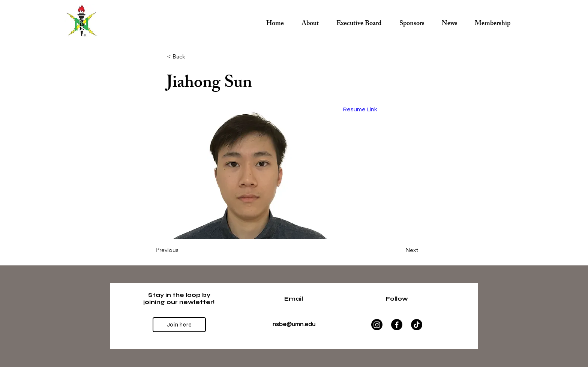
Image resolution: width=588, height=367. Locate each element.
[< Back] (192, 57)
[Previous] (181, 250)
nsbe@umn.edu (294, 324)
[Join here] (179, 325)
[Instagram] (377, 325)
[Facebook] (397, 325)
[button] (359, 21)
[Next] (399, 250)
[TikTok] (417, 325)
